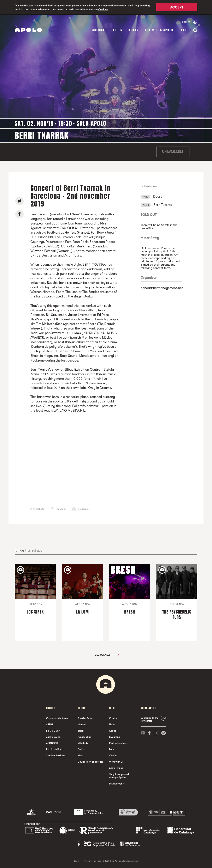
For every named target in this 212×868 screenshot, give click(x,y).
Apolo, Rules (116, 768)
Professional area (119, 743)
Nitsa (80, 755)
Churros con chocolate (90, 762)
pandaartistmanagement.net (162, 288)
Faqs (112, 749)
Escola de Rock (54, 749)
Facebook (61, 509)
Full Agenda (106, 655)
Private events (117, 783)
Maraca (82, 724)
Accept (177, 8)
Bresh (81, 731)
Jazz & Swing (53, 737)
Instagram (83, 509)
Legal (77, 861)
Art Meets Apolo (159, 30)
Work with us (116, 762)
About (112, 731)
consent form (162, 268)
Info (183, 30)
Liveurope (114, 737)
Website (40, 509)
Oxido (81, 749)
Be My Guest (53, 731)
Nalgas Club (84, 737)
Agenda (98, 30)
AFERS (50, 724)
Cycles (117, 30)
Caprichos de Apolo (57, 718)
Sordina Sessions (55, 755)
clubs (134, 30)
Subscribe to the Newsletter (149, 719)
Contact (114, 718)
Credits (113, 755)
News (112, 724)
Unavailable (173, 152)
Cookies (103, 10)
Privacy (86, 861)
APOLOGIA (52, 743)
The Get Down (86, 718)
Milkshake (83, 743)
